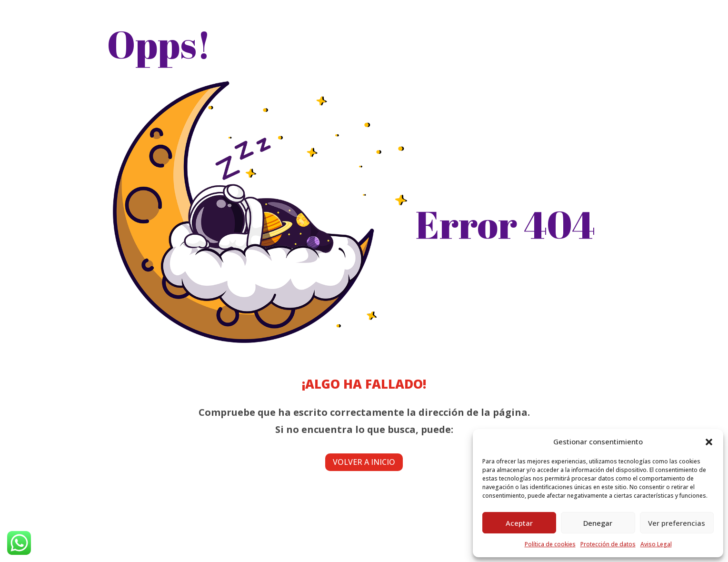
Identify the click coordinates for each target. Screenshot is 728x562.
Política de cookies (550, 544)
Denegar (598, 523)
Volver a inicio (364, 462)
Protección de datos (608, 544)
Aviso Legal (656, 544)
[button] (709, 442)
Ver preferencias (677, 523)
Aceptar (519, 523)
